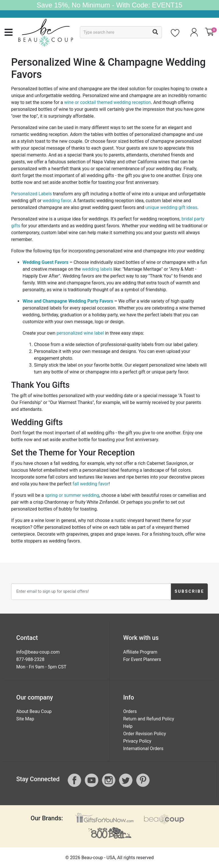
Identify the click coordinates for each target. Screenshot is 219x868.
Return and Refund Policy (149, 719)
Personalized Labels (32, 194)
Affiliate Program (140, 652)
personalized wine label (80, 333)
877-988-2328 (30, 659)
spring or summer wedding (72, 495)
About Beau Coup (34, 711)
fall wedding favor (91, 484)
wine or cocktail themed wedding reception (108, 102)
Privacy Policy (137, 741)
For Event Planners (142, 659)
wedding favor (57, 201)
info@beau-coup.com (38, 652)
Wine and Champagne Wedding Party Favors (68, 301)
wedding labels (97, 269)
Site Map (25, 719)
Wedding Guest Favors (45, 262)
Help (128, 726)
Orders (130, 711)
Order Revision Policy (145, 734)
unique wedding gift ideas (171, 207)
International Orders (143, 749)
